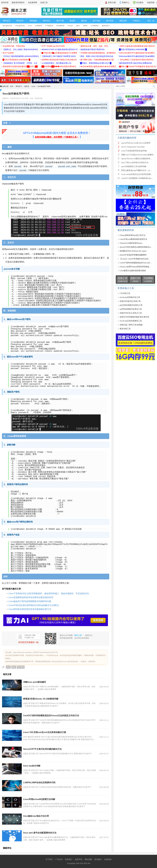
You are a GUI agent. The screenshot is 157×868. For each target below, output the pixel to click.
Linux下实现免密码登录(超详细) (134, 151)
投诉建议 (98, 859)
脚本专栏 (47, 21)
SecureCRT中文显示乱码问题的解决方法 (42, 749)
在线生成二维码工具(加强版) (131, 325)
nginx (78, 26)
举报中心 (126, 2)
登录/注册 (112, 2)
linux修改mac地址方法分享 (36, 816)
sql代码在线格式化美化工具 (131, 309)
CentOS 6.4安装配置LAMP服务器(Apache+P (138, 178)
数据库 (72, 21)
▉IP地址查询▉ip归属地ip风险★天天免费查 (59, 53)
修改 (14, 667)
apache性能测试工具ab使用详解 (134, 166)
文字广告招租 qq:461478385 (53, 46)
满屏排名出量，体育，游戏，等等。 (95, 46)
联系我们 (69, 859)
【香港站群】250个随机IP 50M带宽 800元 (59, 56)
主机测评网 (32, 2)
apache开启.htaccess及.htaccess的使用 (136, 143)
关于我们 (49, 859)
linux (8, 667)
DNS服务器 (60, 26)
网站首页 (7, 21)
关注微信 (140, 2)
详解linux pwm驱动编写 (35, 682)
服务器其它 (106, 26)
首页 (12, 86)
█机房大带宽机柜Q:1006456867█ (133, 49)
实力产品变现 (8, 53)
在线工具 (44, 2)
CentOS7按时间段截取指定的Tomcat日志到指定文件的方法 (51, 716)
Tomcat (70, 26)
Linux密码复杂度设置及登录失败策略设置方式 (30, 609)
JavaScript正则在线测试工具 (131, 321)
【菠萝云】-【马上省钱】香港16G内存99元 (20, 49)
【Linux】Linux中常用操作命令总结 (134, 259)
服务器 (84, 21)
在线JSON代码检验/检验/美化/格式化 (134, 317)
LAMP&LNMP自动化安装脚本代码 (39, 783)
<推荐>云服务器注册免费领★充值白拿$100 (137, 46)
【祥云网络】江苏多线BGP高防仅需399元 (136, 60)
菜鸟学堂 (5, 2)
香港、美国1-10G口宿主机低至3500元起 (97, 56)
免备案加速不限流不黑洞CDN (92, 49)
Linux (30, 26)
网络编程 (33, 21)
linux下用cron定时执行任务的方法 (135, 163)
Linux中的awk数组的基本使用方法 (133, 239)
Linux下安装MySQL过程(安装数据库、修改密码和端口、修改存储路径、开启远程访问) (49, 593)
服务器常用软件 (18, 2)
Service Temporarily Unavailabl (133, 147)
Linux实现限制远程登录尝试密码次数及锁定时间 (31, 597)
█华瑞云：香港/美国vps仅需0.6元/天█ (96, 63)
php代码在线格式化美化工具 (131, 305)
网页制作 (20, 21)
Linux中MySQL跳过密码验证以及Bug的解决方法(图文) (34, 605)
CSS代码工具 (125, 293)
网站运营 (123, 21)
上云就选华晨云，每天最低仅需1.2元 (56, 63)
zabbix (85, 26)
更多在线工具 (125, 329)
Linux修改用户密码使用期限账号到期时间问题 (30, 601)
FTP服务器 (49, 26)
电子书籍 (96, 21)
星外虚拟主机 (7, 26)
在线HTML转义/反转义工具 (131, 313)
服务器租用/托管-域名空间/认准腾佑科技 (136, 63)
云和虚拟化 (95, 26)
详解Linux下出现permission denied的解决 (137, 155)
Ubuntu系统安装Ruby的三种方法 (133, 235)
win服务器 (39, 26)
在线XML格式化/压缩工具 (130, 301)
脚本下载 (60, 21)
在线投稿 (108, 859)
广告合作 (59, 859)
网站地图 (88, 859)
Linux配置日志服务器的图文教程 (133, 271)
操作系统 (110, 21)
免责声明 (78, 859)
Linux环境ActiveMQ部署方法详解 (39, 799)
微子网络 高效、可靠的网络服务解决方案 (97, 60)
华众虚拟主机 (20, 26)
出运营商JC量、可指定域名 (14, 46)
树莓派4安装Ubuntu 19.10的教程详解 (41, 699)
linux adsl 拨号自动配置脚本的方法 (40, 833)
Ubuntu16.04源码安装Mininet (131, 243)
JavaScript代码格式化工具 (130, 297)
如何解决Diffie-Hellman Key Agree (133, 251)
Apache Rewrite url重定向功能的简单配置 (138, 159)
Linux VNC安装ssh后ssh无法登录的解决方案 (45, 732)
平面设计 (136, 21)
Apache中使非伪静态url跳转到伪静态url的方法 (138, 247)
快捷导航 (152, 2)
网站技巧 (19, 86)
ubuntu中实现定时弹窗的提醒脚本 (133, 255)
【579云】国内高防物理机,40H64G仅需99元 (21, 56)
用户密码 (21, 667)
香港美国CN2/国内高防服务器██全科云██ (20, 66)
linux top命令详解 (32, 766)
